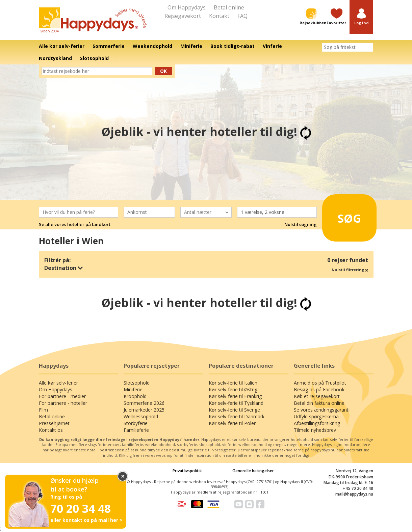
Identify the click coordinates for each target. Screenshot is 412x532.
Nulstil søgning (301, 224)
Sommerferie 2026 (144, 403)
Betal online (229, 7)
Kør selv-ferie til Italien (233, 383)
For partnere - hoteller (63, 403)
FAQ (242, 16)
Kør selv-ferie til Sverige (234, 410)
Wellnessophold (141, 416)
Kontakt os (51, 430)
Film (43, 410)
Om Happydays (187, 7)
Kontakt (219, 16)
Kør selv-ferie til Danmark (237, 416)
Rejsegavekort (183, 16)
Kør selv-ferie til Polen (233, 423)
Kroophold (135, 396)
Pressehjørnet (54, 423)
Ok (163, 71)
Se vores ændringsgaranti (322, 410)
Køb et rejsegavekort (317, 396)
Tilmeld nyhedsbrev (315, 430)
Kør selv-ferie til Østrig (233, 389)
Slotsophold (137, 383)
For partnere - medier (62, 396)
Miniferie (133, 389)
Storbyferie (136, 423)
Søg (346, 215)
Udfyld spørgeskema (316, 416)
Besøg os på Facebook (319, 389)
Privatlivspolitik (187, 471)
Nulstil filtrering (350, 270)
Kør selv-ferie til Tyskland (236, 403)
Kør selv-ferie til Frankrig (235, 396)
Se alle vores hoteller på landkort (75, 224)
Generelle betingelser (253, 471)
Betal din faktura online (319, 403)
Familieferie (136, 430)
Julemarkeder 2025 (144, 410)
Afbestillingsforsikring (317, 423)
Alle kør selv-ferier (58, 383)
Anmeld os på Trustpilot (320, 383)
